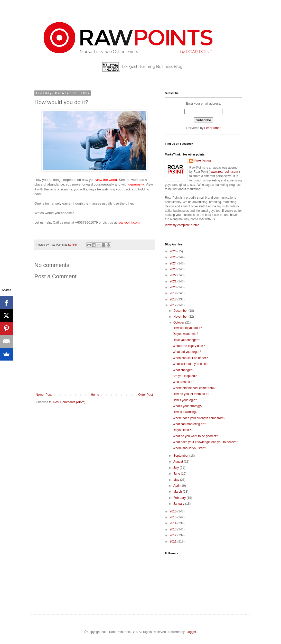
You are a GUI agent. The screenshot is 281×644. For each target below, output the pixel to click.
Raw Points (203, 161)
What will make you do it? (190, 364)
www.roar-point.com (224, 172)
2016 (174, 511)
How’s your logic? (185, 400)
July (177, 468)
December (181, 311)
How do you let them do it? (191, 394)
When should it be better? (190, 358)
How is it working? (185, 412)
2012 (174, 535)
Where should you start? (189, 448)
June (177, 474)
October (179, 323)
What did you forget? (187, 352)
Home (95, 395)
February (180, 498)
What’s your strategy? (188, 406)
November (181, 317)
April (177, 486)
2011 (174, 541)
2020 (174, 287)
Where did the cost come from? (194, 388)
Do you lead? (182, 430)
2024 (174, 263)
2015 (174, 517)
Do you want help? (185, 334)
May (177, 480)
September (181, 456)
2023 (174, 269)
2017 (174, 305)
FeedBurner (212, 128)
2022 (174, 275)
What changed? (183, 370)
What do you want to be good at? (195, 436)
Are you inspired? (185, 376)
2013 (174, 529)
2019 (174, 293)
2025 (174, 257)
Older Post (146, 395)
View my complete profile (182, 225)
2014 (174, 523)
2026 (174, 251)
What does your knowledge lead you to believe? (205, 442)
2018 (174, 299)
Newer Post (44, 395)
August (179, 462)
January (179, 504)
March (178, 492)
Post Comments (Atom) (69, 402)
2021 (174, 281)
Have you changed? (186, 340)
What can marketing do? (189, 424)
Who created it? (183, 382)
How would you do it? (187, 328)
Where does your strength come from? (199, 418)
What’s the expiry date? (189, 346)
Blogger (191, 632)
